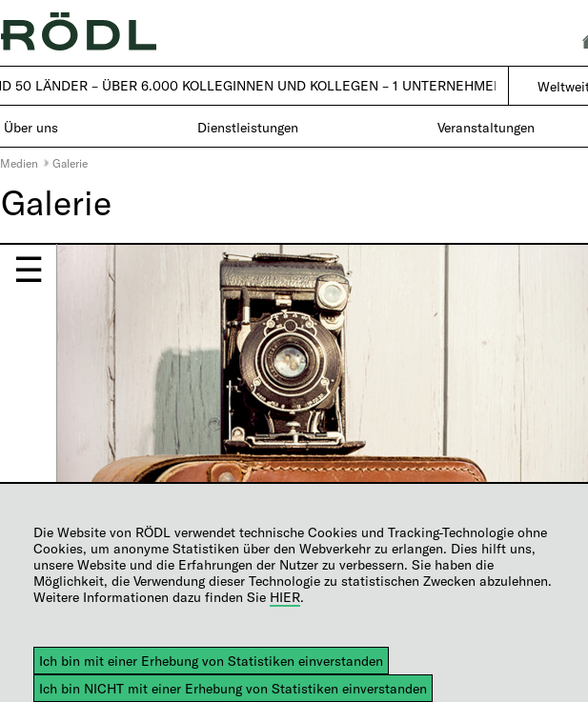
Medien (19, 163)
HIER (285, 597)
